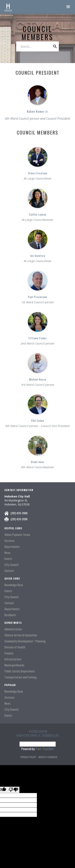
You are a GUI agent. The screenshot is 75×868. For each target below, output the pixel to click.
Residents (10, 615)
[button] (68, 7)
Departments (12, 547)
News (7, 553)
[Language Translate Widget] (38, 744)
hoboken (38, 731)
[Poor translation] (13, 790)
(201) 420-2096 (19, 519)
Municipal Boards (14, 665)
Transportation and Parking (20, 677)
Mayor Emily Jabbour (38, 735)
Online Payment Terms (17, 535)
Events (8, 559)
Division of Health (15, 647)
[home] (8, 7)
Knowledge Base (14, 585)
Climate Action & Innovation (21, 635)
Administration (13, 629)
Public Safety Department (20, 671)
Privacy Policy (28, 757)
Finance (9, 653)
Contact (9, 571)
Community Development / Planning (25, 641)
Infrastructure (13, 659)
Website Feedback (48, 757)
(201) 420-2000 (19, 513)
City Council (11, 565)
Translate (44, 749)
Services (9, 541)
